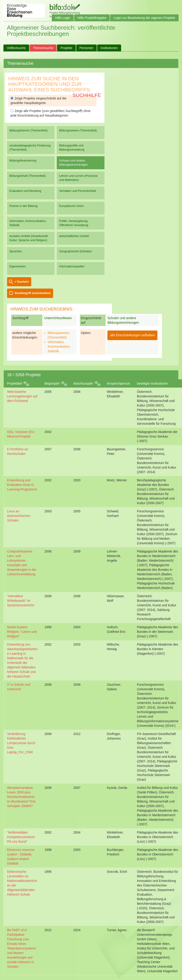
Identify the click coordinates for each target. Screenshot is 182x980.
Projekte (66, 48)
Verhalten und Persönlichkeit (77, 191)
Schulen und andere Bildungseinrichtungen (73, 163)
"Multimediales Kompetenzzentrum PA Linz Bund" (21, 837)
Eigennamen (18, 266)
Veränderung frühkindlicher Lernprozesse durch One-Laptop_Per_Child (21, 743)
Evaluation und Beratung (25, 191)
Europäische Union (71, 206)
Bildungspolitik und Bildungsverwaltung (72, 147)
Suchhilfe (87, 95)
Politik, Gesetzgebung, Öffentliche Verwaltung (74, 223)
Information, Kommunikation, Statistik (28, 223)
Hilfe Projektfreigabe (92, 18)
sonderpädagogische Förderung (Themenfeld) (30, 147)
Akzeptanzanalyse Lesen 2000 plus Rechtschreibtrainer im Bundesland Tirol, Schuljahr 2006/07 (22, 797)
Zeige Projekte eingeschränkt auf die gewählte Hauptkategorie (38, 101)
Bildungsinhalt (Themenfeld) (27, 176)
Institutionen (109, 48)
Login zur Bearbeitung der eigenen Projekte (144, 18)
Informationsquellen (72, 266)
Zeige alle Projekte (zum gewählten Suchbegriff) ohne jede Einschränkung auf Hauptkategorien (51, 113)
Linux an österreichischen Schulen (19, 516)
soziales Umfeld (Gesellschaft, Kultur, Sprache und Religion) (29, 238)
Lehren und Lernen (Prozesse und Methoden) (78, 178)
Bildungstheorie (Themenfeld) (28, 130)
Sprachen (16, 251)
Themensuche (43, 48)
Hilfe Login (63, 18)
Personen (86, 48)
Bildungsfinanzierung (23, 160)
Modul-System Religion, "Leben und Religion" (22, 632)
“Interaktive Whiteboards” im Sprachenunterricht (21, 601)
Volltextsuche (16, 48)
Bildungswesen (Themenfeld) (78, 130)
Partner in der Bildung (23, 206)
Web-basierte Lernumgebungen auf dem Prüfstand (22, 396)
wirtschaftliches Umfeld (74, 236)
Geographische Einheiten (75, 251)
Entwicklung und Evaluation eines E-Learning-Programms (22, 485)
